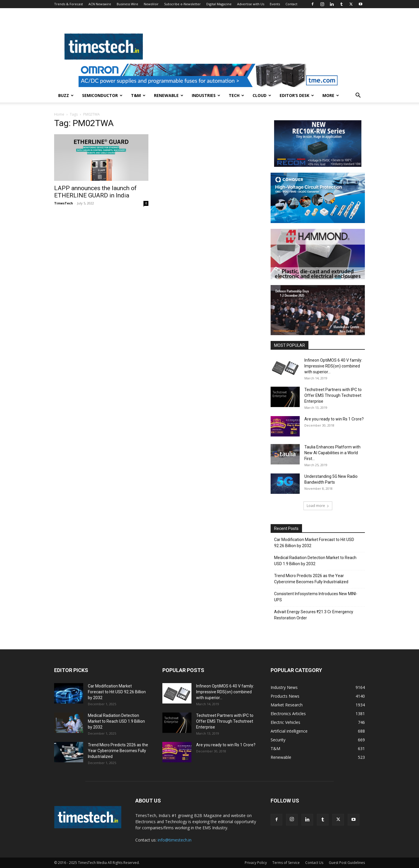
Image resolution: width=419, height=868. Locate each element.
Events (275, 4)
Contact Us (314, 863)
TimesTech (64, 203)
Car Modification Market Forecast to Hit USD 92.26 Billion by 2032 (314, 543)
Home (59, 114)
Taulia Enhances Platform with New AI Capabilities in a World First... (332, 453)
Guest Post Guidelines (347, 863)
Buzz (66, 95)
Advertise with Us (251, 4)
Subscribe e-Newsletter (182, 4)
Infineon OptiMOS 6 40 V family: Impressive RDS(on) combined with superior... (333, 366)
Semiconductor (102, 95)
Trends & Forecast (69, 4)
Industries (206, 95)
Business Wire (127, 4)
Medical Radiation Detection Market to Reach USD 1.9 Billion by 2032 (315, 561)
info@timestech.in (175, 840)
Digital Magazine (219, 4)
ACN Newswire (100, 4)
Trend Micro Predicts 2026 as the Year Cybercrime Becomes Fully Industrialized (311, 579)
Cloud (262, 95)
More (331, 95)
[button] (358, 96)
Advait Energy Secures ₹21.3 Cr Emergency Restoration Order (314, 615)
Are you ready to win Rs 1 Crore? (334, 419)
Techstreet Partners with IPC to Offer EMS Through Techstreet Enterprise (333, 395)
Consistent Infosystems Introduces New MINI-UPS (316, 597)
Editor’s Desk (297, 95)
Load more (318, 506)
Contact (291, 4)
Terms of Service (286, 863)
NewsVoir (151, 4)
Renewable (169, 95)
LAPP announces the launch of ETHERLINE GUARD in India (95, 192)
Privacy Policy (256, 863)
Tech (236, 95)
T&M (138, 95)
